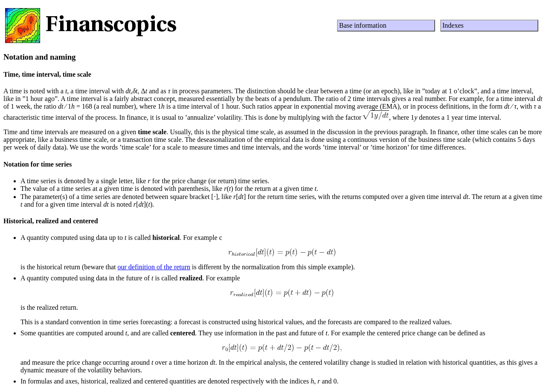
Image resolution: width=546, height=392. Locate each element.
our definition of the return (154, 267)
